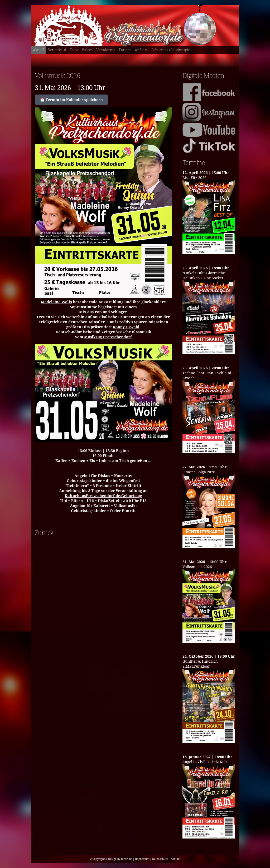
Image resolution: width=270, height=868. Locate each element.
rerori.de (127, 859)
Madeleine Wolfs (56, 302)
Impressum (142, 859)
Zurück (44, 533)
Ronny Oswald (126, 327)
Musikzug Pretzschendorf (108, 337)
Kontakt (176, 859)
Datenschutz (160, 859)
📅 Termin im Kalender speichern (71, 100)
